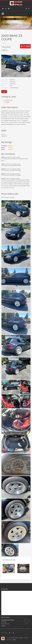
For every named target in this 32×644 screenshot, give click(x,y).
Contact (3, 626)
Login (14, 640)
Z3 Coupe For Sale (21, 19)
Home (3, 19)
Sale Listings (10, 19)
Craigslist (7, 102)
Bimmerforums (9, 100)
